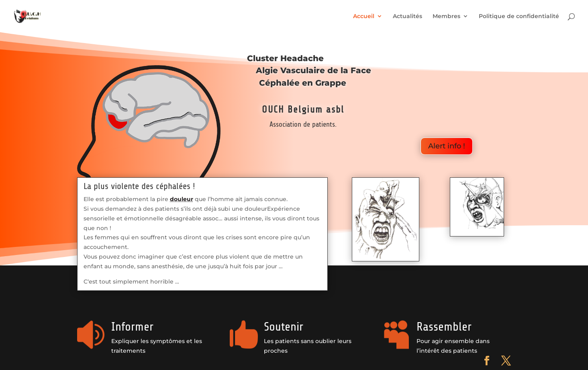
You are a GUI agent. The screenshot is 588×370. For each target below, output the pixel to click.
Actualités (407, 16)
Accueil (364, 16)
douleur (182, 199)
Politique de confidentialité (519, 16)
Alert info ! (447, 146)
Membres (446, 16)
